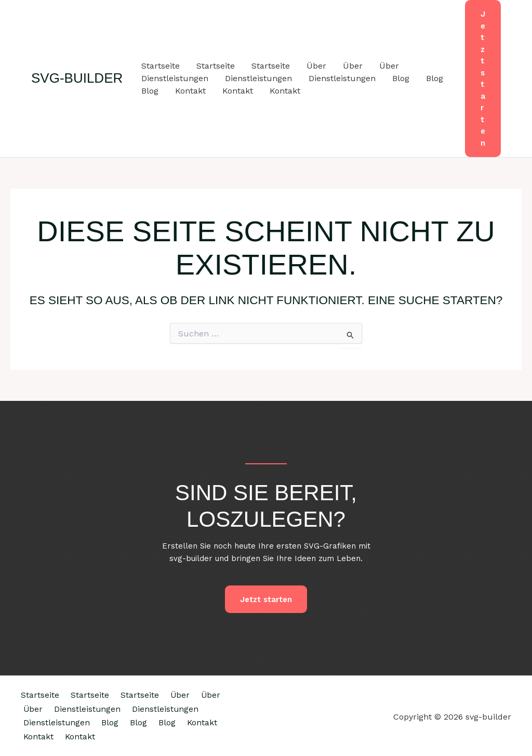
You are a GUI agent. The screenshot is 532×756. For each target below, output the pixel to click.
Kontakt (190, 91)
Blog (401, 78)
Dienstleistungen (175, 78)
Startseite (161, 66)
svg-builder (77, 78)
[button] (483, 79)
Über (316, 66)
